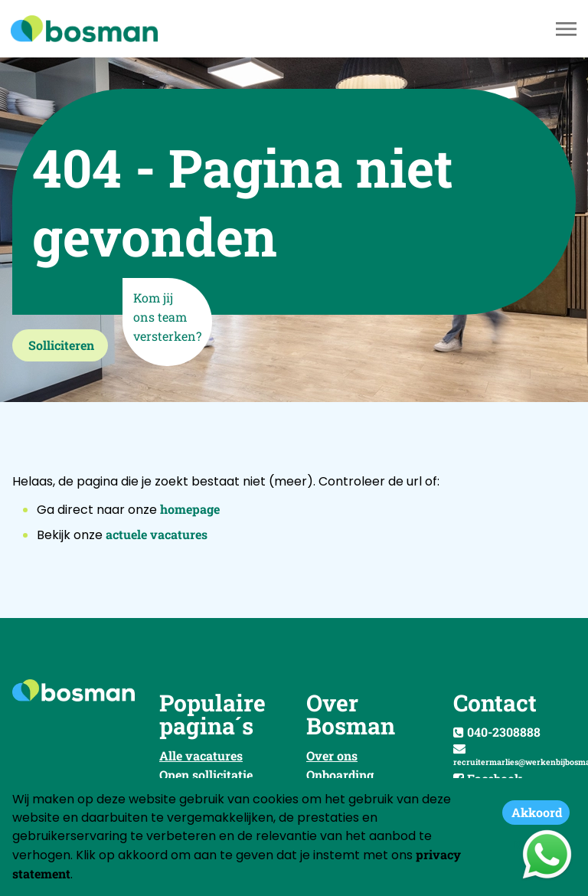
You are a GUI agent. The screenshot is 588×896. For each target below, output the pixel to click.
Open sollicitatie (206, 775)
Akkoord (537, 812)
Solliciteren (61, 345)
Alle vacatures (201, 755)
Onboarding (340, 775)
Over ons (332, 755)
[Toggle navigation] (567, 29)
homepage (190, 509)
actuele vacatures (157, 534)
